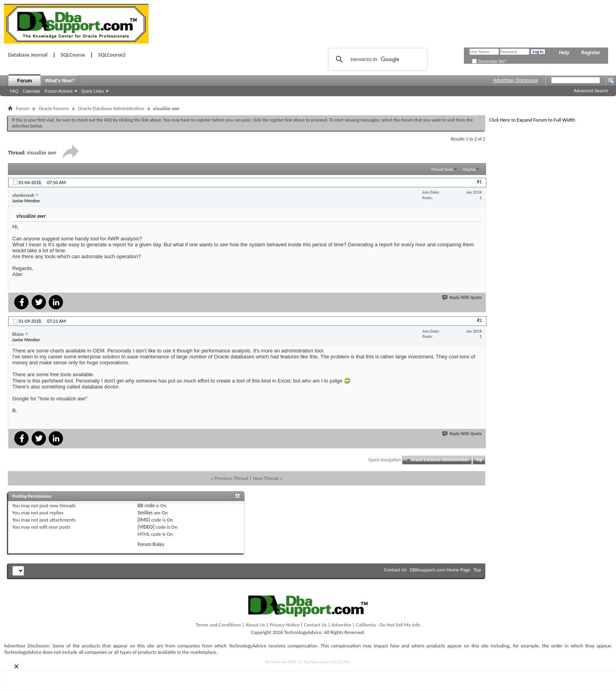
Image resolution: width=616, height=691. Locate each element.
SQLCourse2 (112, 55)
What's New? (60, 81)
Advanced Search (591, 91)
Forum (24, 81)
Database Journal (28, 55)
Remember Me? (489, 62)
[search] (377, 59)
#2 (479, 320)
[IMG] (144, 520)
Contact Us (396, 570)
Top (479, 460)
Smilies (145, 513)
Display (469, 169)
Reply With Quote (462, 298)
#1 (479, 182)
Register (591, 53)
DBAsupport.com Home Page (440, 570)
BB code (146, 505)
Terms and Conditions (218, 625)
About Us (255, 625)
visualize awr (42, 153)
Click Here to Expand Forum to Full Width (532, 120)
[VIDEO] (146, 527)
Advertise (341, 625)
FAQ (14, 91)
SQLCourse (73, 55)
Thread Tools (442, 169)
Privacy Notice (285, 625)
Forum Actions (59, 91)
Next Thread (266, 478)
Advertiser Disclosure (516, 80)
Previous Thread (232, 478)
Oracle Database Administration (111, 108)
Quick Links (92, 91)
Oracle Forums (53, 108)
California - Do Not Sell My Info (388, 625)
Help (564, 53)
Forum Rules (151, 544)
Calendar (31, 91)
